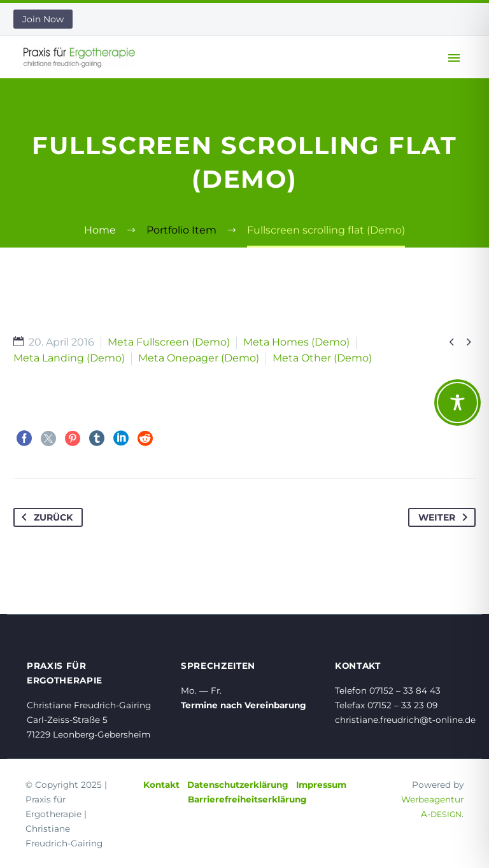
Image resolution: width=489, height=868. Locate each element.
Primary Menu (454, 58)
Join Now (43, 19)
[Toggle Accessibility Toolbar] (457, 402)
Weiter (445, 517)
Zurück (45, 517)
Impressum (321, 785)
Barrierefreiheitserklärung (247, 799)
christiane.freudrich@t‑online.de (405, 720)
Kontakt (161, 785)
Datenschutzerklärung (238, 785)
